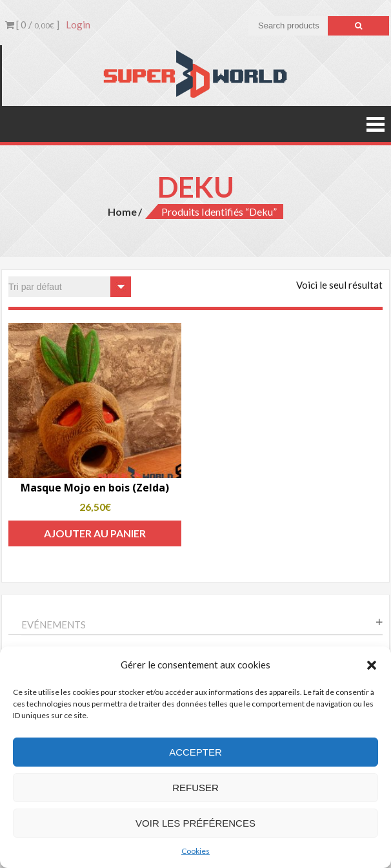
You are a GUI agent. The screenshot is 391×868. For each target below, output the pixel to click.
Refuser (195, 788)
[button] (372, 665)
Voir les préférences (195, 823)
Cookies (195, 851)
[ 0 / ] (32, 25)
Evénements (54, 625)
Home (122, 212)
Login (78, 25)
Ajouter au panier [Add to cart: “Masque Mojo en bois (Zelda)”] (95, 533)
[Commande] (70, 287)
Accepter (195, 752)
